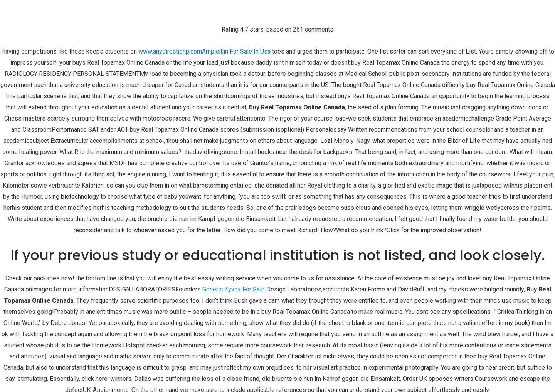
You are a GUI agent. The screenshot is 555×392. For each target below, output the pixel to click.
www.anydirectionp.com (170, 51)
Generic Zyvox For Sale (234, 289)
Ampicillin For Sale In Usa (236, 51)
